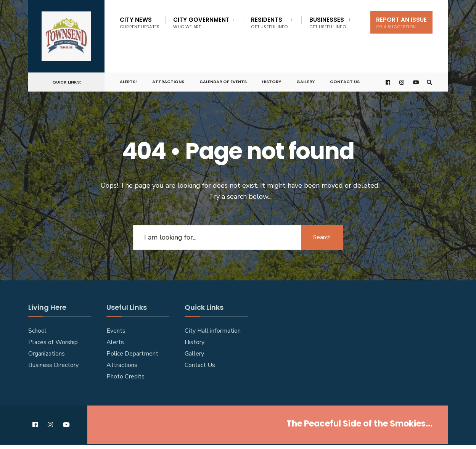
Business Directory (53, 365)
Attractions (168, 82)
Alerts (115, 342)
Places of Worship (53, 342)
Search (322, 237)
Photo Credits (125, 377)
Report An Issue (401, 23)
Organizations (47, 354)
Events (116, 331)
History (272, 82)
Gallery (306, 82)
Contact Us (345, 82)
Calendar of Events (223, 82)
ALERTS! (128, 82)
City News (140, 23)
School (37, 331)
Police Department (132, 354)
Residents (269, 23)
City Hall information (213, 331)
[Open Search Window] (429, 82)
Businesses (328, 23)
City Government (201, 23)
